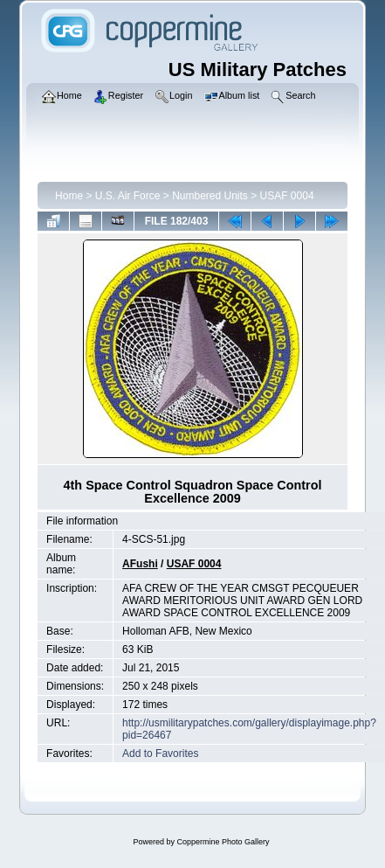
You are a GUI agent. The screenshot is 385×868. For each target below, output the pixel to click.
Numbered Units (210, 196)
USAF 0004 (287, 196)
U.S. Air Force (128, 196)
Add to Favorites (160, 753)
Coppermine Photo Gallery (223, 842)
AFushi (140, 564)
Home (69, 196)
